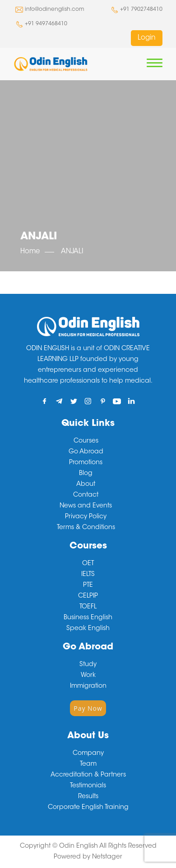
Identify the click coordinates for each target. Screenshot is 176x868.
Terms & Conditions (86, 528)
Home (30, 252)
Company (88, 754)
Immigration (88, 686)
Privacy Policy (86, 517)
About (86, 484)
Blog (86, 474)
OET (88, 564)
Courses (86, 441)
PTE (88, 585)
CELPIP (88, 596)
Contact (86, 495)
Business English (88, 618)
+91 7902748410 (141, 9)
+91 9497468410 (46, 24)
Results (88, 797)
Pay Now (88, 708)
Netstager (107, 857)
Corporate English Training (88, 808)
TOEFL (88, 607)
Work (88, 676)
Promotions (86, 463)
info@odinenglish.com (54, 9)
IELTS (88, 575)
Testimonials (88, 786)
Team (88, 764)
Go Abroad (86, 452)
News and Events (86, 506)
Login (147, 38)
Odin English (79, 846)
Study (88, 665)
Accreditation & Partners (88, 775)
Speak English (88, 629)
